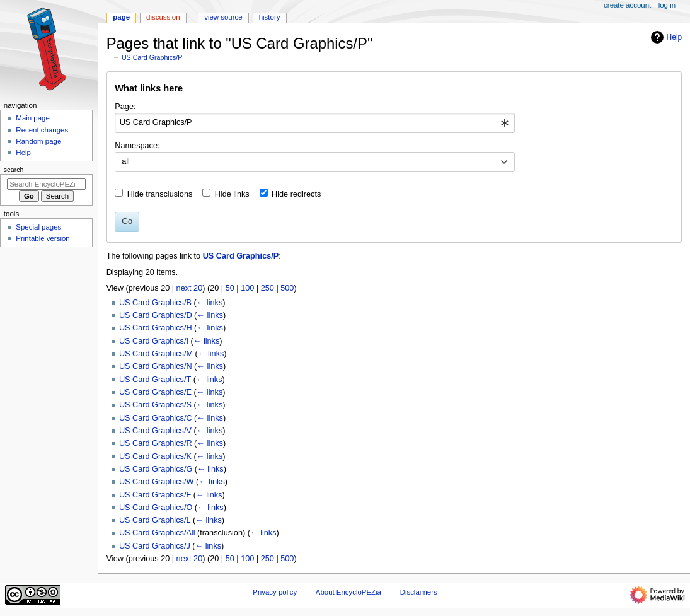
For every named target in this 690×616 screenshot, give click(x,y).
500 (287, 288)
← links (210, 303)
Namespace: (137, 146)
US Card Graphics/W (156, 482)
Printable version (43, 238)
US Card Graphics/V (155, 431)
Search (14, 170)
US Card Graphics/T (155, 380)
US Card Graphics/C (156, 418)
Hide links (232, 194)
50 (230, 288)
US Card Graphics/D (156, 315)
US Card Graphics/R (156, 443)
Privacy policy (275, 592)
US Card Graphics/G (156, 469)
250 (267, 288)
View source (223, 17)
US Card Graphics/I (154, 341)
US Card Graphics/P (152, 57)
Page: (125, 107)
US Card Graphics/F (155, 495)
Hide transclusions (160, 194)
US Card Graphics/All (157, 533)
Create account (627, 5)
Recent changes (42, 130)
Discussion (163, 17)
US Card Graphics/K (155, 456)
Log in (667, 5)
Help (665, 37)
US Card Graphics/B (155, 303)
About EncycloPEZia (348, 592)
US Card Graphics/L (155, 520)
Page (121, 17)
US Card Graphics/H (156, 328)
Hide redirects (296, 194)
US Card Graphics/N (156, 366)
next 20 (190, 288)
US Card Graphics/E (155, 392)
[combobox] (315, 123)
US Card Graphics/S (155, 405)
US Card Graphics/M (156, 354)
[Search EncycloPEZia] (46, 184)
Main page (33, 118)
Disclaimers (419, 592)
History (270, 17)
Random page (38, 141)
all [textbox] (126, 161)
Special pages (38, 227)
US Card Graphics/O (156, 508)
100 (247, 288)
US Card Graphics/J (155, 546)
